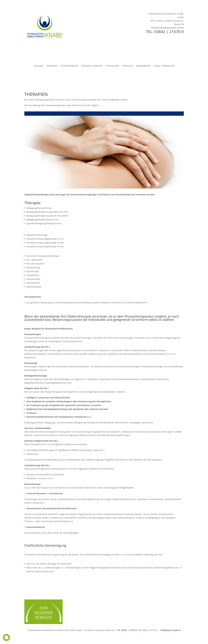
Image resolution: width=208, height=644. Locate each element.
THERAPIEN (52, 66)
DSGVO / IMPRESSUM (164, 66)
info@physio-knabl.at (170, 630)
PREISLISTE (128, 66)
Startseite (38, 66)
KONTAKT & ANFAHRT (92, 66)
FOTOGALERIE (112, 66)
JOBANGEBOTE (143, 66)
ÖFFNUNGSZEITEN (69, 66)
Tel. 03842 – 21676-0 (127, 630)
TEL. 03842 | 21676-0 (165, 32)
